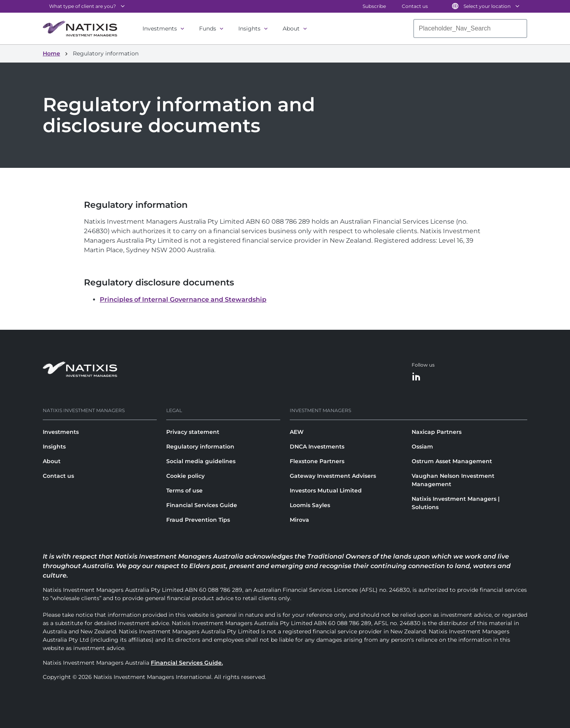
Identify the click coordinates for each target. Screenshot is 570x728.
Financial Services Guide (202, 505)
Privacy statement (193, 432)
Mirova (299, 520)
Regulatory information (200, 447)
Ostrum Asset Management (452, 461)
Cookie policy (185, 476)
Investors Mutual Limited (326, 490)
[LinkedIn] (416, 377)
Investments (160, 29)
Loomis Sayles (310, 505)
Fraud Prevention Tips (198, 520)
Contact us (415, 6)
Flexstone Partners (317, 461)
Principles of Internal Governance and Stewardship (183, 299)
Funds (208, 29)
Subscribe (374, 6)
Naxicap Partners (437, 432)
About (291, 29)
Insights (249, 29)
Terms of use (184, 490)
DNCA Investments (317, 447)
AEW (297, 432)
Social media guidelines (201, 461)
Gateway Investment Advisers (333, 476)
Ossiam (422, 447)
